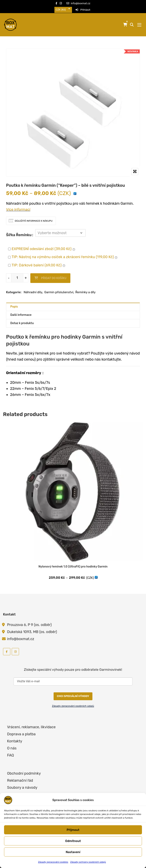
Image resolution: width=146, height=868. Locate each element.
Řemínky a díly (86, 288)
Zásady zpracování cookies (53, 862)
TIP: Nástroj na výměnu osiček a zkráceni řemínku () (65, 253)
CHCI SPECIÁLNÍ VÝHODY (73, 692)
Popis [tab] (14, 303)
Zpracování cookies (23, 791)
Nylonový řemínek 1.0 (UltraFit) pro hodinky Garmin (73, 563)
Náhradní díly (33, 288)
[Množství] (17, 274)
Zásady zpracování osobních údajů (73, 702)
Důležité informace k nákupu (34, 221)
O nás (12, 744)
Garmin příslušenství (59, 288)
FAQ (11, 751)
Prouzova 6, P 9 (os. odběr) (29, 621)
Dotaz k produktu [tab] (22, 319)
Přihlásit (83, 10)
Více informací (18, 210)
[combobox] (63, 10)
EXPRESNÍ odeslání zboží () (43, 245)
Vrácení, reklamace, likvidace (31, 723)
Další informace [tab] (21, 311)
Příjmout (73, 830)
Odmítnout (73, 841)
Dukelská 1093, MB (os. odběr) (32, 628)
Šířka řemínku (19, 233)
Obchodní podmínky (24, 769)
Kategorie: (14, 288)
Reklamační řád (20, 776)
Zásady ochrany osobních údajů (88, 862)
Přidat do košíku (54, 274)
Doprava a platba (21, 730)
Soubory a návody (22, 783)
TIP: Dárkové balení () (38, 261)
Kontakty (15, 737)
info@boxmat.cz (78, 3)
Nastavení (73, 852)
